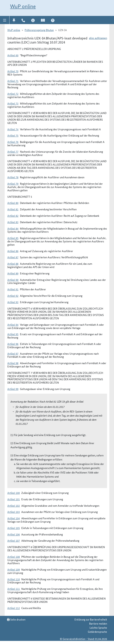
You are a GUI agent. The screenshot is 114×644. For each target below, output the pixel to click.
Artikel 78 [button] (13, 177)
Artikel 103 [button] (14, 512)
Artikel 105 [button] (14, 528)
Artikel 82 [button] (13, 216)
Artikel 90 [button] (13, 280)
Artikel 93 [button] (13, 302)
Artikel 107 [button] (14, 540)
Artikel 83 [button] (13, 222)
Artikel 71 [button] (13, 81)
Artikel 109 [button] (14, 569)
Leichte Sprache (98, 627)
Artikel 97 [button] (13, 353)
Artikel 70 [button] (13, 71)
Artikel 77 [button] (13, 151)
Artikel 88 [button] (13, 264)
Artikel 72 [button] (13, 94)
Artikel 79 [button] (13, 184)
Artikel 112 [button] (14, 608)
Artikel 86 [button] (13, 251)
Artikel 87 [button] (13, 257)
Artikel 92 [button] (13, 296)
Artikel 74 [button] (13, 129)
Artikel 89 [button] (13, 273)
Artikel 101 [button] (14, 499)
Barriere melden (98, 623)
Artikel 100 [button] (14, 493)
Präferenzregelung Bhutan (39, 30)
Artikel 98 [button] (13, 363)
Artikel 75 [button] (13, 135)
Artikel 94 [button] (13, 325)
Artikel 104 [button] (14, 518)
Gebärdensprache (97, 632)
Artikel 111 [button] (14, 589)
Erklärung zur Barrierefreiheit (91, 619)
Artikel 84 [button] (13, 228)
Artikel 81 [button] (13, 209)
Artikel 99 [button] (13, 389)
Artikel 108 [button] (14, 557)
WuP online (23, 6)
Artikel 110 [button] (14, 579)
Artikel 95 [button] (13, 334)
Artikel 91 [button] (13, 289)
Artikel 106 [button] (14, 534)
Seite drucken (16, 619)
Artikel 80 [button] (13, 203)
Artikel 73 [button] (13, 103)
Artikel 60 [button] (13, 55)
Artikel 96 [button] (13, 344)
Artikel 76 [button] (13, 142)
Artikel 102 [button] (14, 506)
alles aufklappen (98, 38)
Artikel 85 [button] (13, 238)
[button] (5, 20)
